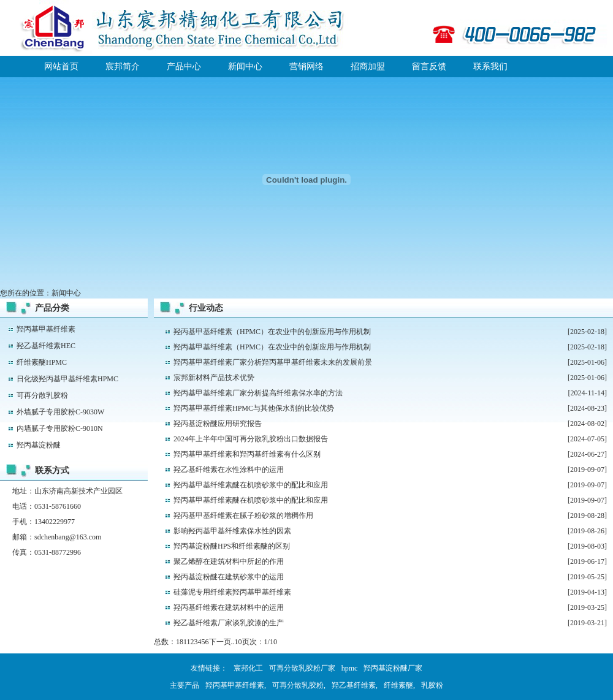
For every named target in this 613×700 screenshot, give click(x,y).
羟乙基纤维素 (354, 685)
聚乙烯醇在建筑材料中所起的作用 (229, 561)
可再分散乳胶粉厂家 (302, 668)
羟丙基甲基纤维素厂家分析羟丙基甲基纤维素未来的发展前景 (273, 362)
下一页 (220, 642)
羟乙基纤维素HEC (46, 346)
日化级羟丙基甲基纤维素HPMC (67, 379)
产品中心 (184, 67)
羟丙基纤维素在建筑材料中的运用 (229, 607)
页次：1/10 (260, 642)
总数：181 (170, 642)
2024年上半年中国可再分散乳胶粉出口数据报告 (251, 439)
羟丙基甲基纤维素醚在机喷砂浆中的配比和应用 (251, 485)
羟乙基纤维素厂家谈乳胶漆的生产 (229, 623)
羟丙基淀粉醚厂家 (393, 668)
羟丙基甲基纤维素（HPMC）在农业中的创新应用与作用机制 (272, 332)
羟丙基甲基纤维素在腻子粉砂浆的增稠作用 (243, 515)
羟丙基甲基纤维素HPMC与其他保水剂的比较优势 (254, 408)
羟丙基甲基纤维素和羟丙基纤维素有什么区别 (247, 454)
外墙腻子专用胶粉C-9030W (60, 412)
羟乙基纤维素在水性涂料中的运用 (229, 470)
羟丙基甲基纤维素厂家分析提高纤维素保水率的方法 (258, 393)
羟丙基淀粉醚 (39, 445)
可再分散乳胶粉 (42, 395)
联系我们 (490, 67)
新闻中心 (245, 67)
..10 (237, 642)
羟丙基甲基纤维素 (46, 329)
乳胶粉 (432, 685)
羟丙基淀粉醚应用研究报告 (218, 424)
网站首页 (61, 67)
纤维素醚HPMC (42, 362)
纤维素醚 (398, 685)
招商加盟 (368, 67)
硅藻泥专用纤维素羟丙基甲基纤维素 (232, 592)
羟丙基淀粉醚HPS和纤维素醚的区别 (232, 546)
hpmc (350, 668)
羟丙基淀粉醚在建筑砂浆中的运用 (229, 577)
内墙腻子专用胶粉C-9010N (60, 428)
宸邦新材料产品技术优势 (214, 378)
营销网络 (306, 67)
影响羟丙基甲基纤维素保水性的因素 (232, 531)
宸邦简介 (123, 67)
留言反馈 (429, 67)
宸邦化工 (248, 668)
